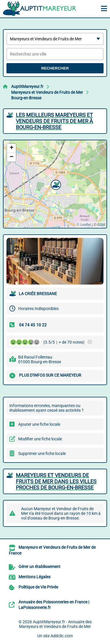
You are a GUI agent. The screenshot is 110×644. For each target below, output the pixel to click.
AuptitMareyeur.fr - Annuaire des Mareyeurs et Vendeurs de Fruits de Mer (55, 624)
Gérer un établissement (39, 567)
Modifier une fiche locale (40, 439)
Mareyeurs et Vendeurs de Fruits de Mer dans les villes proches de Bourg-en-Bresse (56, 481)
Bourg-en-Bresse (26, 98)
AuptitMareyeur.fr (27, 86)
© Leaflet (84, 225)
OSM (101, 225)
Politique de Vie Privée (38, 587)
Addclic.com (62, 636)
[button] (55, 184)
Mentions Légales (34, 577)
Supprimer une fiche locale (42, 453)
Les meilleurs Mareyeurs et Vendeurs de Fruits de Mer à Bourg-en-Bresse (54, 121)
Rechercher (55, 68)
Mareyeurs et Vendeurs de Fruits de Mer (47, 92)
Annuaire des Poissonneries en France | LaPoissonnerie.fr (54, 605)
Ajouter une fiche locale (39, 424)
